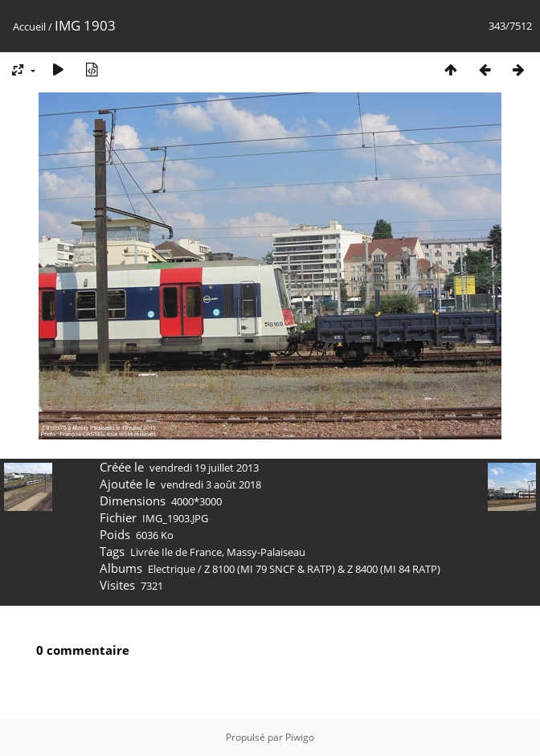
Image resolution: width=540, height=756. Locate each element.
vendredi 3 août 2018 (211, 484)
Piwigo (300, 737)
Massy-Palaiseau (266, 552)
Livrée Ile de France (176, 552)
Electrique (172, 569)
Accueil (29, 27)
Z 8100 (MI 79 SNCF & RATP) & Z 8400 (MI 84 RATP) (322, 569)
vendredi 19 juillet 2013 (204, 468)
